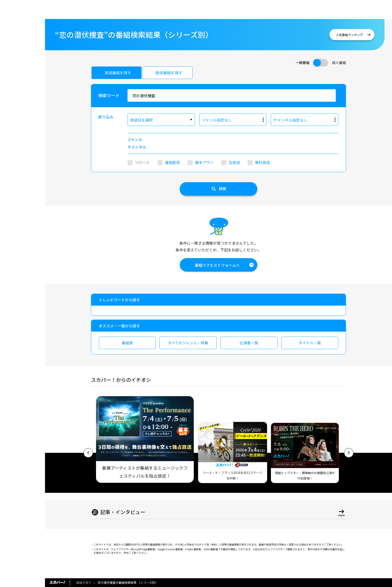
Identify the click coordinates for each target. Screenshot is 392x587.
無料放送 (262, 162)
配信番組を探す (169, 73)
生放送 (234, 162)
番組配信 (172, 162)
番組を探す (84, 582)
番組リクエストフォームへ (217, 265)
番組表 (127, 343)
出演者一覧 (249, 343)
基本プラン (204, 162)
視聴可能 (142, 162)
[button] (88, 453)
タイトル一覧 (310, 343)
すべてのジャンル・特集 (188, 343)
